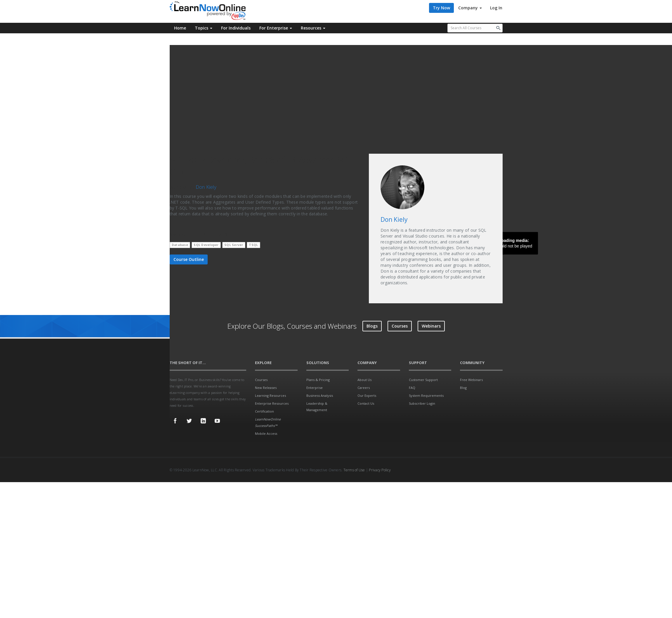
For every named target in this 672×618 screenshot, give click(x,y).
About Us (364, 380)
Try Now (441, 8)
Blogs (372, 326)
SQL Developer (206, 245)
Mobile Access (266, 433)
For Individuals (236, 28)
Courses (400, 326)
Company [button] (470, 8)
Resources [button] (313, 28)
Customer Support (423, 380)
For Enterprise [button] (276, 28)
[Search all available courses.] (475, 28)
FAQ (412, 388)
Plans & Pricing (318, 380)
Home (180, 28)
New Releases (266, 388)
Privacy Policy (380, 470)
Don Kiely (206, 187)
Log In (496, 8)
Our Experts (367, 395)
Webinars (431, 326)
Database (180, 245)
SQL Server (234, 245)
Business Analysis (320, 395)
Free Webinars (471, 380)
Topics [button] (204, 28)
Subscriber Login (422, 403)
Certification (264, 411)
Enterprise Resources (272, 403)
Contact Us (366, 403)
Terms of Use (354, 470)
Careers (364, 388)
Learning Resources (270, 395)
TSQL (253, 245)
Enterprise (315, 388)
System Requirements (426, 395)
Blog (463, 388)
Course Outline (189, 259)
